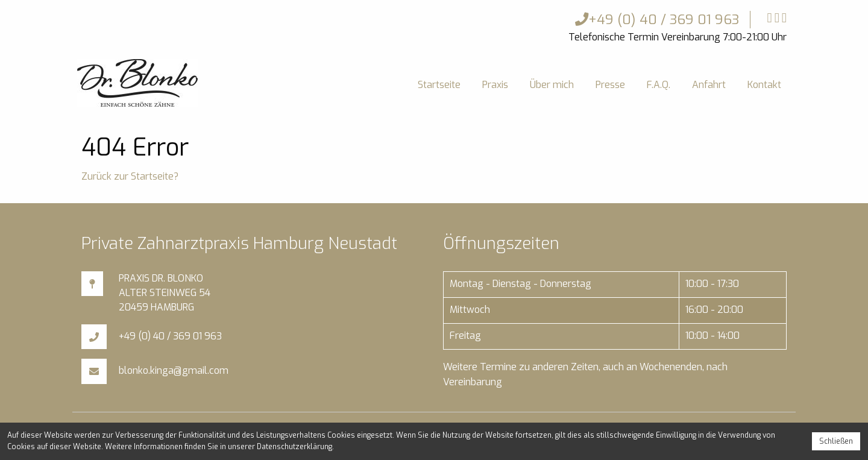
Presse (610, 85)
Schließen (836, 441)
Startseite (439, 85)
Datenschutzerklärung (294, 447)
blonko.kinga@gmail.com (174, 370)
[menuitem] (439, 85)
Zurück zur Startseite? (130, 176)
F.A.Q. (659, 85)
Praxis (495, 85)
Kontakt (764, 85)
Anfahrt (709, 85)
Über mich (552, 85)
